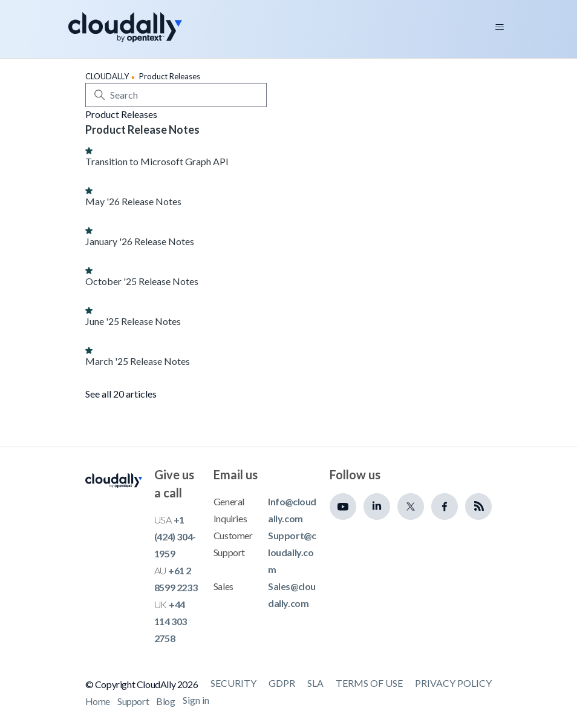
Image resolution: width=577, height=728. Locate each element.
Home (98, 701)
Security (233, 683)
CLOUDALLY (107, 76)
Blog (165, 701)
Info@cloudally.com (292, 510)
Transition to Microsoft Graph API (157, 161)
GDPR (282, 683)
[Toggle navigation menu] (500, 27)
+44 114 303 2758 (171, 621)
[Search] (176, 95)
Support (133, 701)
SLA (315, 683)
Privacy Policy (453, 683)
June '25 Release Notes (133, 321)
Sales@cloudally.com (292, 595)
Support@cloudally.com (292, 552)
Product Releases (170, 76)
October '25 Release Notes (142, 281)
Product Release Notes (142, 130)
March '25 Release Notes (138, 361)
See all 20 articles (121, 394)
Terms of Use (369, 683)
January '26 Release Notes (140, 241)
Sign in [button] (196, 700)
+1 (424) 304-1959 (175, 536)
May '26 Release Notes (133, 201)
